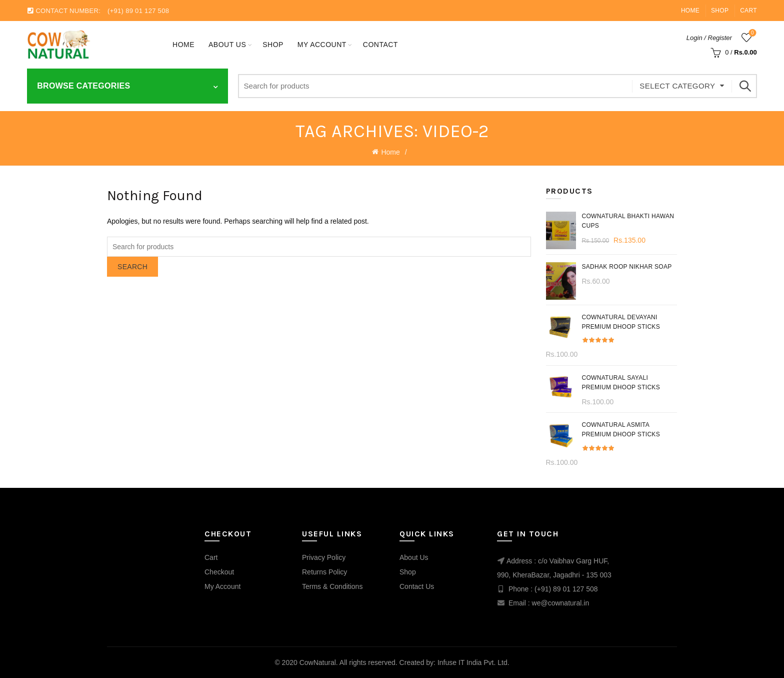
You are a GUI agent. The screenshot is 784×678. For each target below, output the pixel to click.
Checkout (219, 572)
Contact (380, 45)
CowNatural (318, 662)
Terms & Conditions (332, 586)
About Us (227, 45)
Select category (677, 86)
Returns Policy (324, 572)
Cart (748, 11)
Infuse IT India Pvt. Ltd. (473, 662)
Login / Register (709, 38)
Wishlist (751, 33)
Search (744, 86)
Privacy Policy (324, 557)
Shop (720, 11)
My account (322, 45)
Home (690, 11)
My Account (222, 586)
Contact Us (417, 586)
